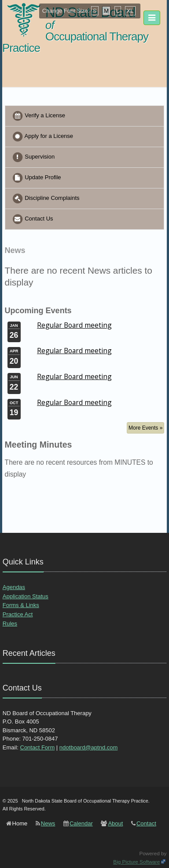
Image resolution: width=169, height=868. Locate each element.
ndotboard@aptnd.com (88, 747)
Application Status (26, 596)
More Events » (145, 428)
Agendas (14, 587)
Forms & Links (21, 605)
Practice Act (18, 614)
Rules (10, 624)
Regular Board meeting (74, 325)
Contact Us (33, 219)
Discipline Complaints (46, 199)
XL (130, 11)
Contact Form (38, 747)
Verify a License (39, 116)
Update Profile (37, 178)
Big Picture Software (136, 862)
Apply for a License (42, 137)
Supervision (33, 157)
